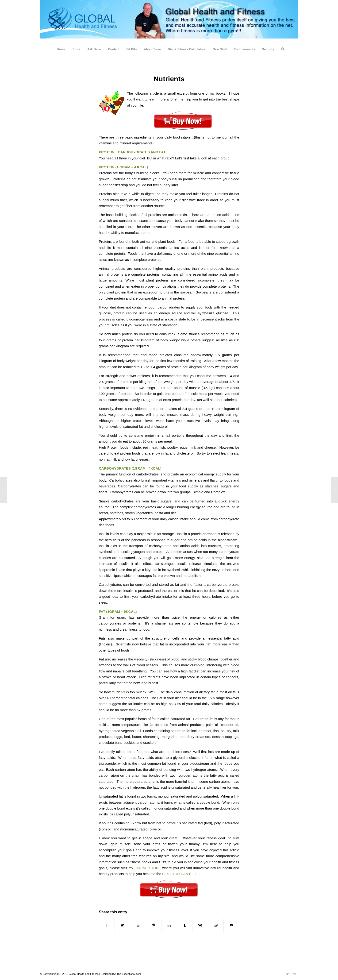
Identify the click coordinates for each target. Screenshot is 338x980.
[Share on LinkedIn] (169, 925)
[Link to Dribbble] (295, 974)
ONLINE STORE (148, 868)
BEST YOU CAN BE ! (179, 874)
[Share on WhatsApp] (138, 925)
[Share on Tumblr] (185, 925)
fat (124, 692)
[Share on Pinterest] (154, 925)
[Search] (281, 49)
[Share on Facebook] (107, 925)
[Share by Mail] (231, 925)
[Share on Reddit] (216, 925)
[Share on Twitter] (122, 925)
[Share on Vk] (200, 925)
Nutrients (169, 79)
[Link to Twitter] (288, 974)
